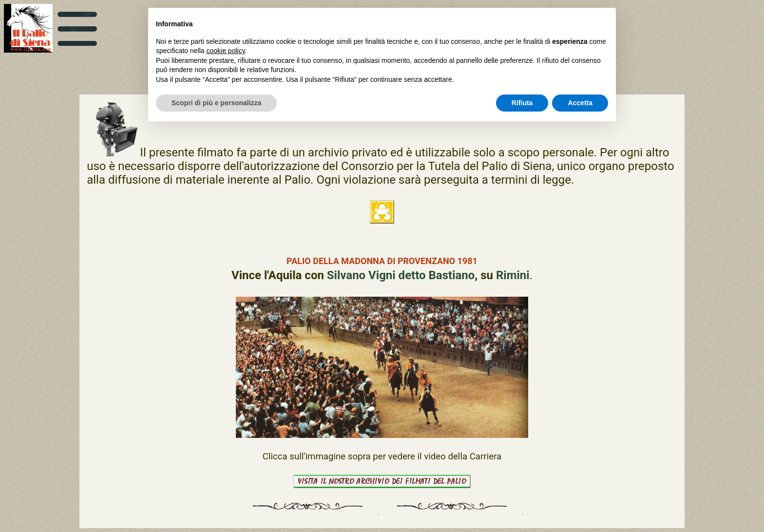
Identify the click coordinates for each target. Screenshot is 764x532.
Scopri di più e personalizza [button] (216, 103)
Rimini (513, 275)
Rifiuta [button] (522, 103)
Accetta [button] (580, 103)
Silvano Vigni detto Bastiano (401, 275)
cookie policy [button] (226, 51)
